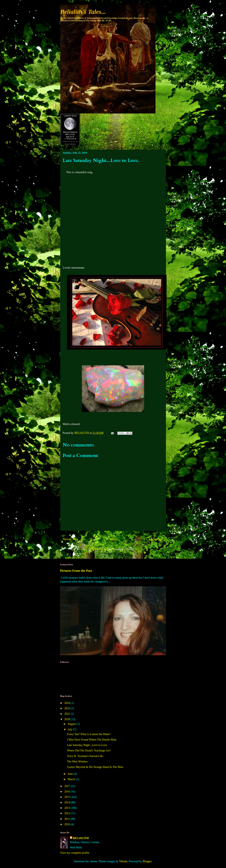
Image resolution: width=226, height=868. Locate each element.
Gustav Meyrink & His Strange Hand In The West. (95, 767)
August (72, 724)
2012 (67, 813)
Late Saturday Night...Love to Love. (87, 745)
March (72, 779)
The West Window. (78, 762)
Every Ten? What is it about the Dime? (89, 734)
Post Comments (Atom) (121, 549)
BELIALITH (81, 838)
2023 (67, 708)
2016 (67, 792)
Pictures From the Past (76, 571)
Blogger (147, 861)
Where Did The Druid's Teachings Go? (89, 750)
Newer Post (71, 539)
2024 (67, 703)
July (70, 729)
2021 (67, 714)
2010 (67, 824)
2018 (67, 719)
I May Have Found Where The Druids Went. (92, 740)
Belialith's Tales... (83, 12)
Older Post (156, 539)
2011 (67, 819)
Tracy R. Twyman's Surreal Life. (85, 756)
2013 (67, 808)
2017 (67, 786)
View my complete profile (75, 853)
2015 (67, 797)
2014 (67, 802)
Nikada (123, 861)
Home (114, 539)
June (71, 774)
